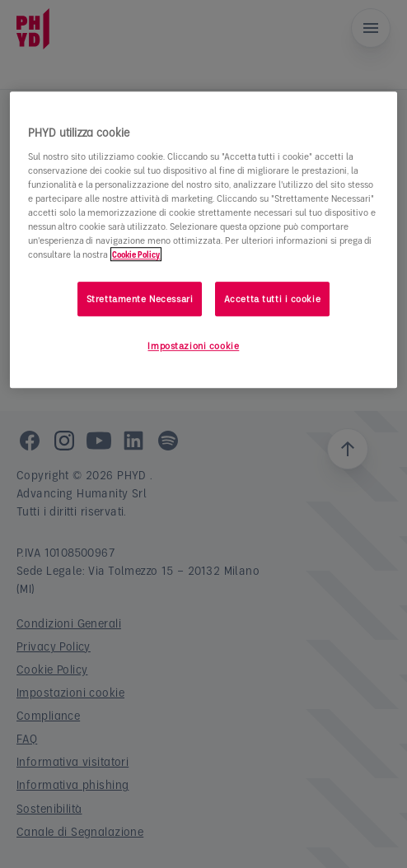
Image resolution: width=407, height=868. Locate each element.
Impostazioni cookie (193, 345)
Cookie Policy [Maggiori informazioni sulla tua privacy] (136, 254)
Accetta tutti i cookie (273, 299)
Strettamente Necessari (140, 299)
